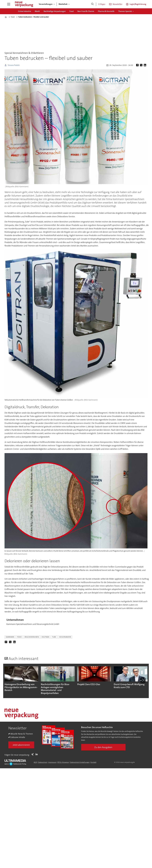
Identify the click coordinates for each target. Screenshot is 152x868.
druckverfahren (32, 637)
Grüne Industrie (25, 11)
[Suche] (92, 4)
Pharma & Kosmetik (106, 11)
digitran (45, 637)
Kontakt (94, 762)
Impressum (52, 762)
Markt (37, 11)
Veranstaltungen (46, 4)
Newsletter (118, 4)
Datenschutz (43, 762)
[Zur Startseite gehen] (24, 4)
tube (54, 637)
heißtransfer (65, 637)
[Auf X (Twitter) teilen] (142, 65)
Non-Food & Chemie (86, 11)
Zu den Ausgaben (103, 747)
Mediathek (63, 4)
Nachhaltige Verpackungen (55, 11)
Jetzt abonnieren (21, 745)
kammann (10, 637)
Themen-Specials (125, 11)
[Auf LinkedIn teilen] (145, 65)
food (19, 637)
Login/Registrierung (138, 4)
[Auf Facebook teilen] (138, 65)
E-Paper (102, 4)
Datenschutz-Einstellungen (80, 762)
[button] (143, 680)
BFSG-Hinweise (63, 762)
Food (72, 11)
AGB (35, 762)
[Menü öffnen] (9, 4)
